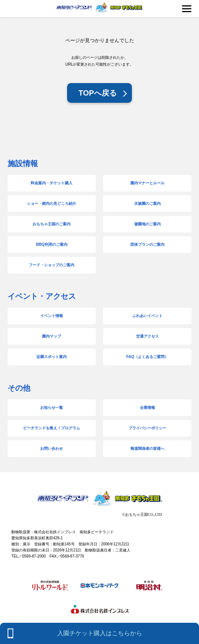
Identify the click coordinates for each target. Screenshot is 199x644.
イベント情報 (52, 316)
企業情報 (147, 408)
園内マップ (52, 336)
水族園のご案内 (147, 203)
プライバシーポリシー (147, 428)
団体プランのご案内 (147, 244)
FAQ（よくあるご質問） (147, 357)
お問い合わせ (52, 448)
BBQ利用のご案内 (52, 244)
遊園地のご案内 (147, 224)
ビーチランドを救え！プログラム (52, 428)
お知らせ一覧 (52, 408)
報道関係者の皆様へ (147, 448)
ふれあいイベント (147, 316)
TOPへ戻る (98, 93)
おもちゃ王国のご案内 (52, 224)
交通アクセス (147, 336)
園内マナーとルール (147, 183)
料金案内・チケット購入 (52, 183)
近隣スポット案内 (52, 357)
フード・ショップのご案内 (52, 265)
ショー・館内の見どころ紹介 (52, 203)
